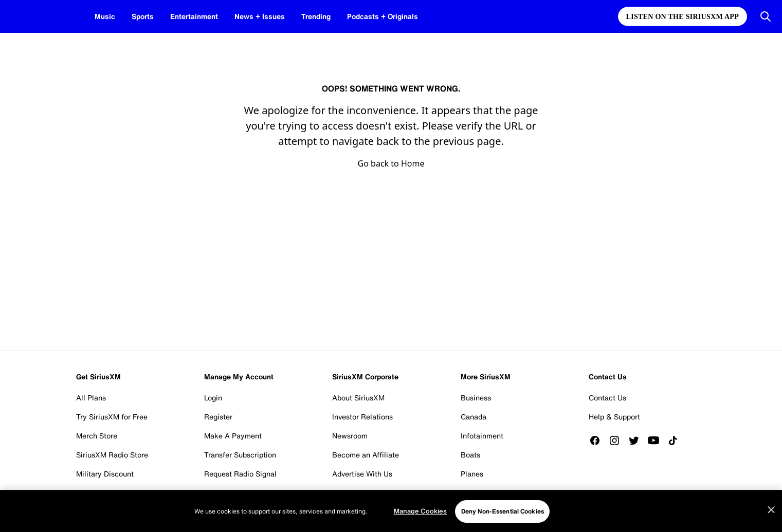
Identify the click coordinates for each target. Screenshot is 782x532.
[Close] (771, 527)
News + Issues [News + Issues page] (249, 16)
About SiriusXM (358, 398)
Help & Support (614, 417)
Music (104, 16)
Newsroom (350, 436)
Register (218, 417)
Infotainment (482, 436)
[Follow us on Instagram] (618, 441)
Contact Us (607, 398)
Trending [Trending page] (301, 16)
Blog (340, 493)
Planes (472, 474)
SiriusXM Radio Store (112, 455)
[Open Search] (766, 16)
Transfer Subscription (240, 455)
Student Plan (98, 493)
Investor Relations (362, 417)
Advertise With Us (362, 474)
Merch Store (97, 436)
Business (476, 398)
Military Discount (105, 474)
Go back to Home (391, 163)
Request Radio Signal (240, 474)
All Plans (91, 398)
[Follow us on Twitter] (638, 441)
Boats (470, 455)
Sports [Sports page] (140, 16)
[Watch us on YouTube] (657, 441)
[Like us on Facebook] (598, 441)
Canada (474, 417)
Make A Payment (233, 436)
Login (213, 398)
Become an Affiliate (366, 455)
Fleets (471, 493)
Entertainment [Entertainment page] (189, 16)
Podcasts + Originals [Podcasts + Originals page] (363, 16)
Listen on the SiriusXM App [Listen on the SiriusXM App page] (683, 17)
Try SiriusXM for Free (112, 417)
